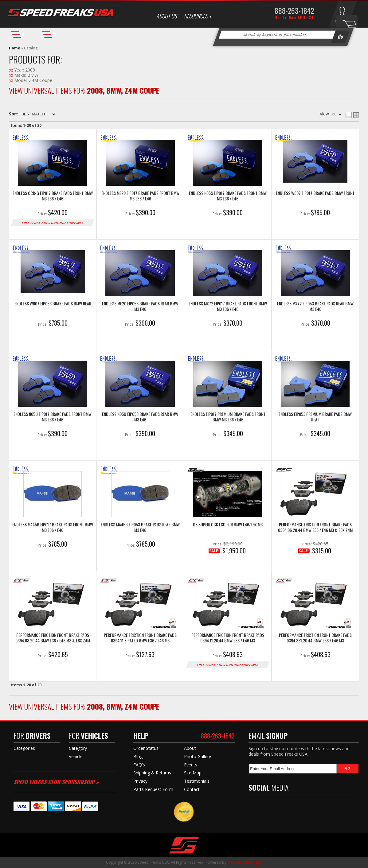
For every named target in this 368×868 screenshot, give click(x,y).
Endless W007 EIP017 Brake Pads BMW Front (315, 193)
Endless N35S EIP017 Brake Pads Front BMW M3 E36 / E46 (228, 196)
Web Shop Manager (244, 862)
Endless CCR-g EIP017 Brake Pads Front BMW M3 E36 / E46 (53, 196)
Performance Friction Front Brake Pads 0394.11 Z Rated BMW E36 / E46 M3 (140, 638)
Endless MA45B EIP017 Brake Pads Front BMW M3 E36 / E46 (53, 527)
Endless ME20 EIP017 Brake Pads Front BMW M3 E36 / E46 (140, 196)
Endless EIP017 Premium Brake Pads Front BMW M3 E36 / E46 (228, 417)
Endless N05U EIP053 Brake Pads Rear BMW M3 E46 (140, 417)
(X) (11, 70)
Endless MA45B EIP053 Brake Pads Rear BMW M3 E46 (140, 527)
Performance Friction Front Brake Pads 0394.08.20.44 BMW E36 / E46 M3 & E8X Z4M (53, 638)
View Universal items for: (84, 90)
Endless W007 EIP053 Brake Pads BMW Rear (53, 304)
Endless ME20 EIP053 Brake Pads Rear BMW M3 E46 (140, 306)
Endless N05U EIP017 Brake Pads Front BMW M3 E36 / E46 (53, 417)
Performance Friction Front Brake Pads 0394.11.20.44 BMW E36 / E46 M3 (228, 638)
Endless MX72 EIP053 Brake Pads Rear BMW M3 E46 (315, 306)
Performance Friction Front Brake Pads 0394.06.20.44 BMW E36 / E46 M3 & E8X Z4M (315, 527)
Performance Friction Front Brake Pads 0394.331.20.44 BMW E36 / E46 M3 (315, 638)
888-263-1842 (294, 10)
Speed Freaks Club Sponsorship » (56, 782)
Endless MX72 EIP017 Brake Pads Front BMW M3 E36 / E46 (228, 306)
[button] (284, 35)
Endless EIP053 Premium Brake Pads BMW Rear (315, 417)
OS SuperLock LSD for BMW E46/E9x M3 (228, 525)
